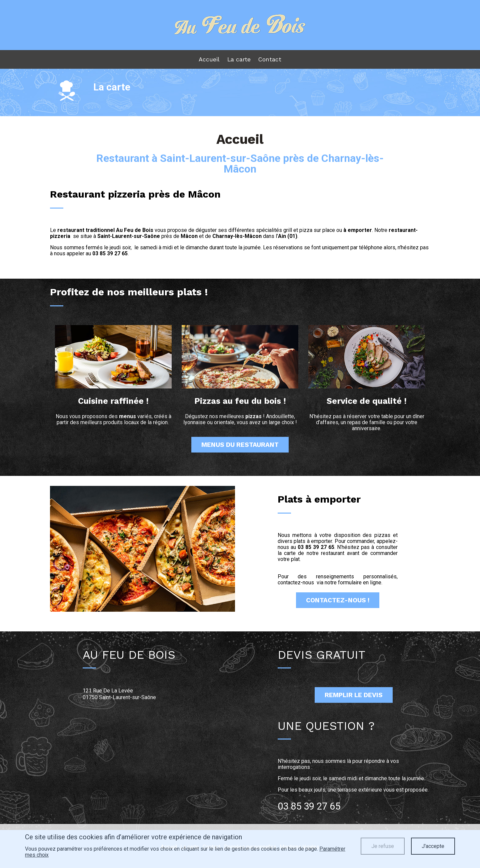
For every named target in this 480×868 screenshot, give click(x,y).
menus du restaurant (240, 449)
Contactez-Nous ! (338, 604)
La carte (239, 61)
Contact (269, 61)
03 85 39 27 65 (110, 257)
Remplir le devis (354, 699)
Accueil (210, 61)
